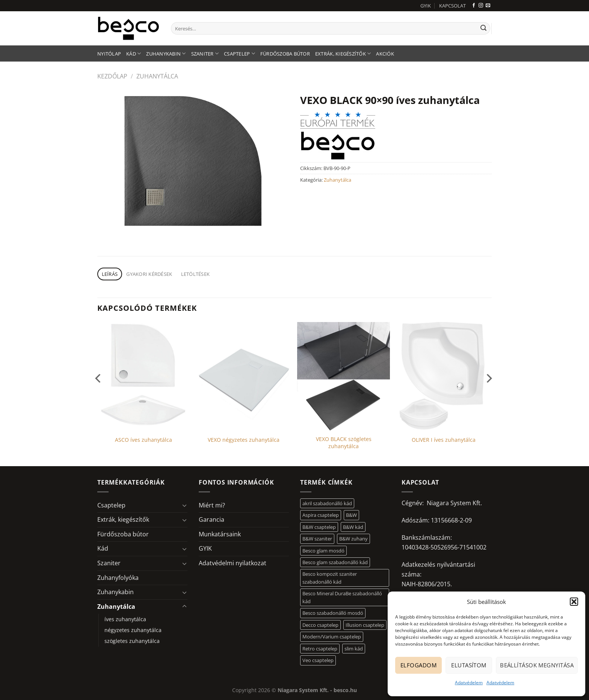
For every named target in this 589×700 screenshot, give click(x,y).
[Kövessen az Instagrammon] (481, 6)
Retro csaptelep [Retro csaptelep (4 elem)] (320, 649)
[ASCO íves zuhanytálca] (144, 376)
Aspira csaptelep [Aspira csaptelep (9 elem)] (321, 515)
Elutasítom (469, 665)
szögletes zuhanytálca (132, 641)
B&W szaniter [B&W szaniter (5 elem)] (317, 539)
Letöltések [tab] (196, 274)
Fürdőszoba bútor (285, 54)
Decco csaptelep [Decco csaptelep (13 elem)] (320, 625)
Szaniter (205, 53)
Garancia (211, 519)
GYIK (426, 6)
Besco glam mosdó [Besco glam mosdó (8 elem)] (323, 551)
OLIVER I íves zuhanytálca (444, 440)
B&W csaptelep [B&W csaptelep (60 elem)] (319, 527)
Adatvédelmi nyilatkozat (233, 563)
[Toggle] (184, 505)
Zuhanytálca (157, 76)
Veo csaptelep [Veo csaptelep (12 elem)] (318, 660)
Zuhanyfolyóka (118, 578)
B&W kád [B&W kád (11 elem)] (353, 527)
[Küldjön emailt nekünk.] (488, 6)
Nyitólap (109, 54)
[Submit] (483, 29)
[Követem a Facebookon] (474, 6)
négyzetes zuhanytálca (133, 630)
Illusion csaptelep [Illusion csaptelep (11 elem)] (365, 625)
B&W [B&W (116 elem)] (351, 515)
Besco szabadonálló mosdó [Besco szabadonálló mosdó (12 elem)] (333, 613)
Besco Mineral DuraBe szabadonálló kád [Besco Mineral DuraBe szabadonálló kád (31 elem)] (342, 597)
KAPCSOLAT (452, 6)
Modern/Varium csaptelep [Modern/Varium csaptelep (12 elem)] (332, 637)
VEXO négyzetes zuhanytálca (244, 440)
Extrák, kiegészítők (343, 53)
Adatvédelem (469, 683)
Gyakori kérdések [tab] (149, 274)
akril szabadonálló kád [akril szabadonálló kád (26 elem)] (327, 503)
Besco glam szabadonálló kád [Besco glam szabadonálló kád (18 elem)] (335, 562)
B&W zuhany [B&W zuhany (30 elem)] (353, 539)
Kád (134, 53)
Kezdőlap (112, 76)
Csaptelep (239, 53)
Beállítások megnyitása (537, 665)
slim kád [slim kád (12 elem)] (354, 649)
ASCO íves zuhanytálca (143, 440)
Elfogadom (418, 665)
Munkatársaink (220, 534)
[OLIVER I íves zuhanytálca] (444, 376)
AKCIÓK (385, 54)
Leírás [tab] (110, 274)
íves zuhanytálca (125, 619)
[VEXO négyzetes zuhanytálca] (244, 376)
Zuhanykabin (166, 53)
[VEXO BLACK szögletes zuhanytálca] (344, 376)
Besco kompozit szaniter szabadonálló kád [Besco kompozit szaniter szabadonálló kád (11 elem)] (330, 578)
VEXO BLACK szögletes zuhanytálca (344, 443)
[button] (574, 602)
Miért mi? (212, 505)
